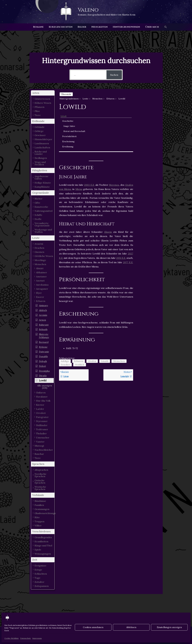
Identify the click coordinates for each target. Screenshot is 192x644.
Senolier (65, 320)
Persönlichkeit (149, 116)
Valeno (88, 10)
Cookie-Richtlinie (12, 638)
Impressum (37, 638)
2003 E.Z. (89, 140)
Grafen (92, 317)
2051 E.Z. (121, 213)
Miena (79, 145)
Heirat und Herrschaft (148, 110)
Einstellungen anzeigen (169, 627)
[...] (88, 75)
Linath (105, 317)
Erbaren (79, 317)
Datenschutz (26, 638)
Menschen (119, 317)
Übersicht (66, 94)
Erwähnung (147, 127)
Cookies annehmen (93, 627)
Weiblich (80, 320)
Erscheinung (147, 122)
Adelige (65, 317)
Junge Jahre (148, 103)
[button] (164, 27)
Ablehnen (131, 627)
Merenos (114, 140)
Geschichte (147, 98)
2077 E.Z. (128, 218)
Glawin (108, 187)
